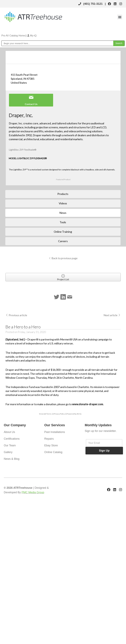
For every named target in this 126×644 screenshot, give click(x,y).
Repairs (49, 439)
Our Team (10, 445)
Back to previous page (63, 258)
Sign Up (104, 451)
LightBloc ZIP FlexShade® (23, 150)
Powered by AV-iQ (74, 414)
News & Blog (12, 459)
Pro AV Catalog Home (14, 36)
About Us (9, 432)
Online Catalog (53, 452)
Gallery (8, 452)
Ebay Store (51, 445)
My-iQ (32, 36)
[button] (120, 17)
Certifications (12, 439)
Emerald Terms (45, 414)
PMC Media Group (33, 492)
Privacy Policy (59, 414)
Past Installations (55, 432)
